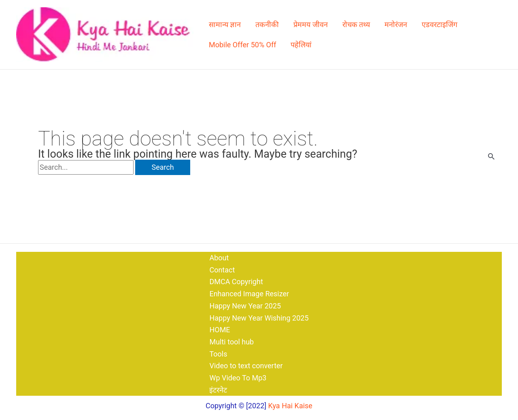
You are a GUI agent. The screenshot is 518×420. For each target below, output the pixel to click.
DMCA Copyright (236, 282)
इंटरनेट (218, 390)
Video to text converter (246, 366)
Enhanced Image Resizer (249, 294)
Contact (222, 270)
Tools (218, 354)
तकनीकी (267, 24)
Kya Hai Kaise (290, 406)
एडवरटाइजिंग (439, 24)
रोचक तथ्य (356, 24)
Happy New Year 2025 (245, 306)
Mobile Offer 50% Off (242, 45)
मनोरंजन (396, 24)
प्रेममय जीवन (310, 24)
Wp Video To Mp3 (238, 378)
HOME (220, 330)
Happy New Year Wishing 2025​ (259, 318)
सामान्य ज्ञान (225, 24)
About (219, 258)
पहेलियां (301, 45)
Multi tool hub (231, 342)
